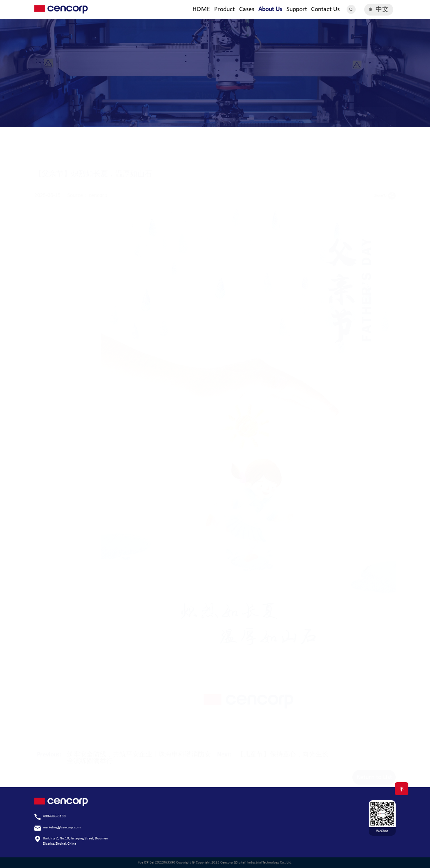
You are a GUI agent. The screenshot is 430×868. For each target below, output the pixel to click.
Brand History (185, 117)
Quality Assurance (305, 117)
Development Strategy (125, 117)
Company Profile (64, 117)
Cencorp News (365, 117)
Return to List (374, 772)
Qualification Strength (245, 117)
